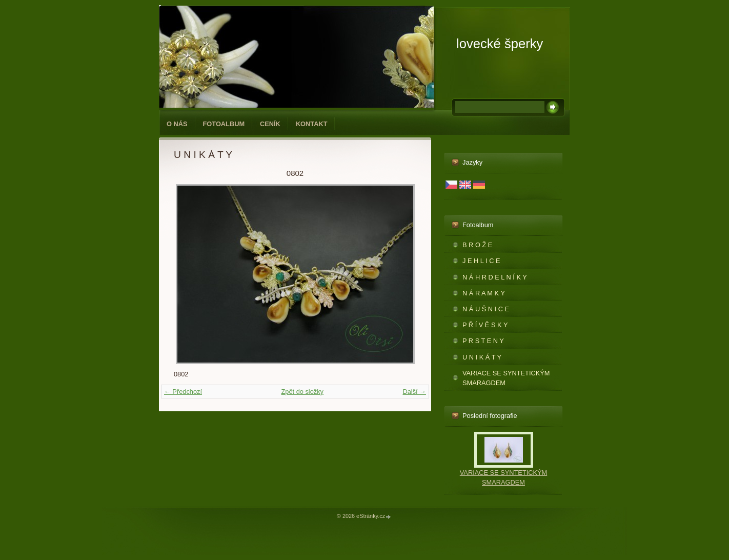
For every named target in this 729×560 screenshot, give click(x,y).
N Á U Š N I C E (486, 309)
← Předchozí (183, 392)
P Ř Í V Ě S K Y (485, 325)
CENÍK (270, 124)
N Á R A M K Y (484, 293)
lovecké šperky (500, 44)
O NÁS (177, 124)
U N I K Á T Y (482, 357)
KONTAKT (312, 124)
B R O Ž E (477, 245)
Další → (414, 392)
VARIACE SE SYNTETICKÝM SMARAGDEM (506, 378)
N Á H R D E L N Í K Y (495, 277)
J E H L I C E (481, 261)
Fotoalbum (224, 124)
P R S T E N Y (483, 341)
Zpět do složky (302, 392)
